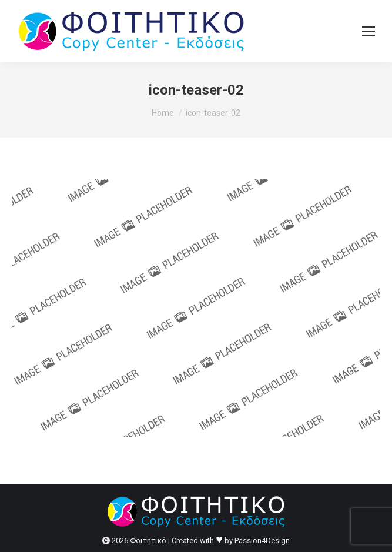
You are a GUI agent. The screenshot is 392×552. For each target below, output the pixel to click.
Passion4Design (262, 541)
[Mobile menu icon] (368, 31)
